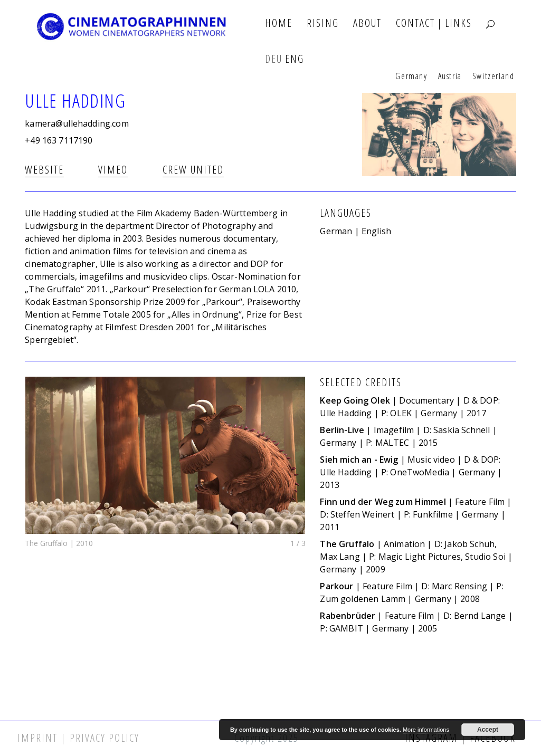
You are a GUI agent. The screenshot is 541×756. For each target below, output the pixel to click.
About (367, 23)
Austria (450, 76)
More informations (426, 730)
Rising (323, 23)
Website (44, 170)
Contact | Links (434, 23)
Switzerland (493, 76)
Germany (411, 76)
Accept (488, 730)
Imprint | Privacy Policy (78, 738)
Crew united (193, 170)
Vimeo (113, 170)
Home (279, 23)
